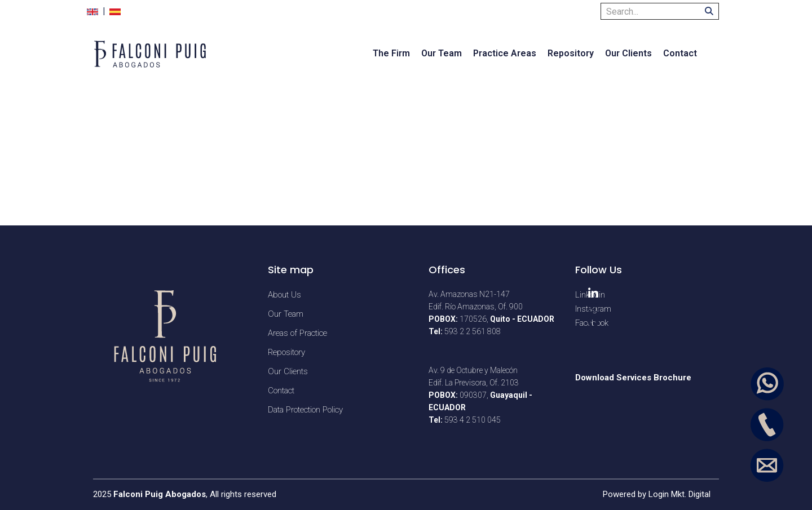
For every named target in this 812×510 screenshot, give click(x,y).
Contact (680, 53)
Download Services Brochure (633, 378)
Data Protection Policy (305, 410)
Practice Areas (505, 53)
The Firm (391, 53)
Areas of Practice (297, 333)
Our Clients (628, 53)
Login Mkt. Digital (679, 494)
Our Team (442, 53)
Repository (571, 53)
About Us (284, 295)
